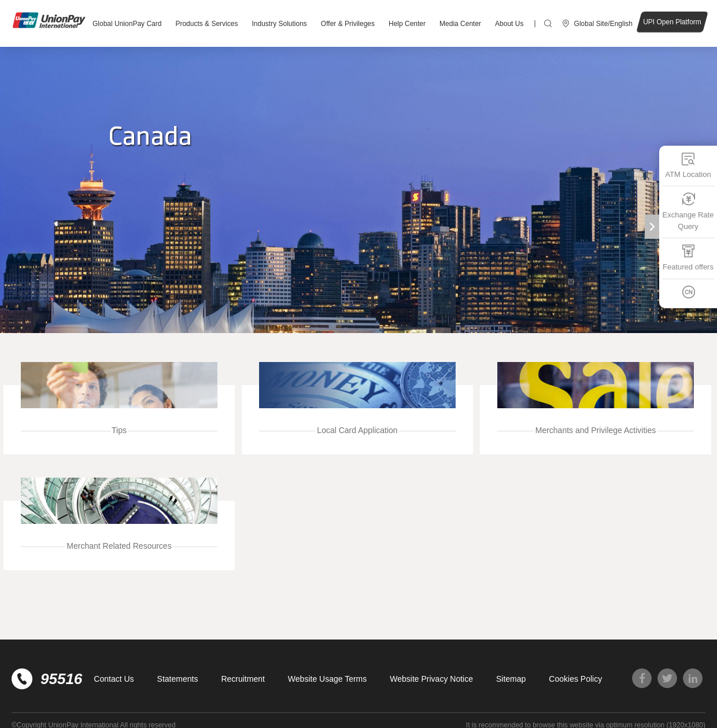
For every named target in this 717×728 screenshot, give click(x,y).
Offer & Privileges (348, 24)
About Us (509, 24)
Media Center (460, 24)
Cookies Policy (575, 679)
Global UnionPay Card (127, 24)
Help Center (407, 24)
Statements (178, 679)
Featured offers (688, 258)
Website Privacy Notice (431, 679)
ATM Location (688, 165)
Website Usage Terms (327, 679)
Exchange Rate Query (688, 211)
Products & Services (206, 24)
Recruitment (243, 679)
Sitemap (511, 679)
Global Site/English (603, 24)
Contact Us (114, 679)
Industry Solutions (279, 24)
